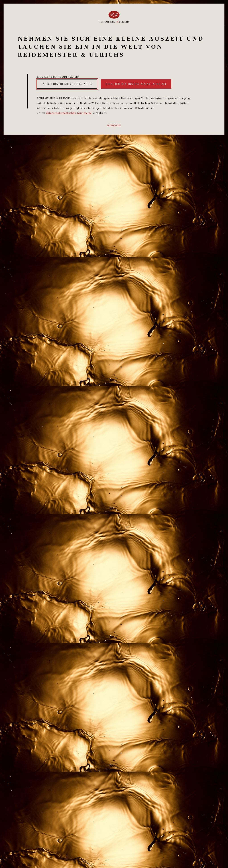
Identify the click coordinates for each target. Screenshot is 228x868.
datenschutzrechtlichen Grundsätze (69, 113)
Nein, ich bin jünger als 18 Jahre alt (136, 84)
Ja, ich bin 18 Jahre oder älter (67, 84)
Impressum (114, 125)
